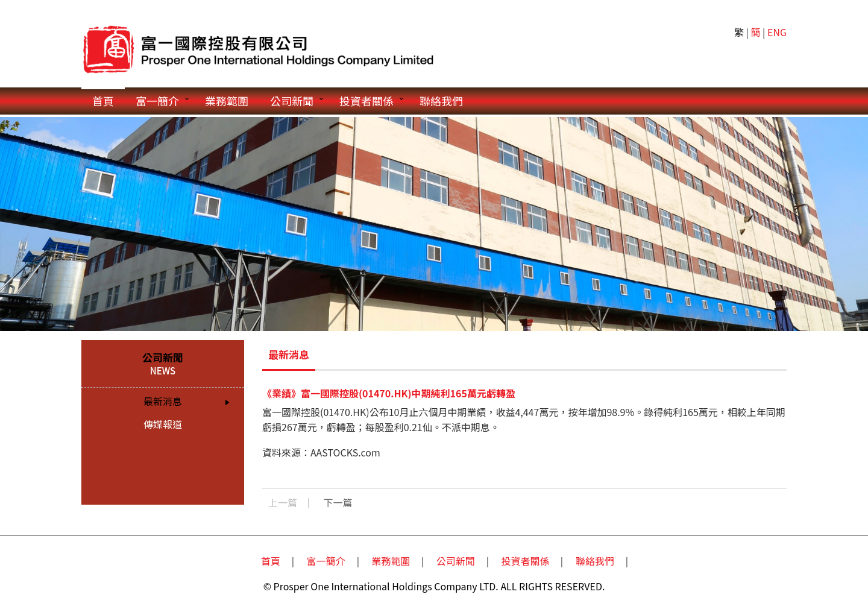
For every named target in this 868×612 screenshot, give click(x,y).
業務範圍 (227, 101)
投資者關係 (366, 101)
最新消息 (163, 401)
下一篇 (338, 502)
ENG (777, 32)
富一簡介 (157, 101)
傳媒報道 (163, 424)
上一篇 (283, 502)
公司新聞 (292, 101)
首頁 (103, 101)
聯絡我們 (441, 101)
